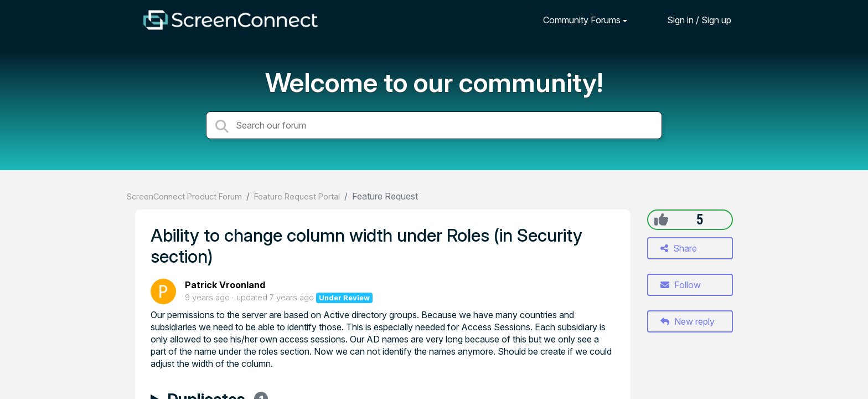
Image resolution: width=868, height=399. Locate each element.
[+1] (661, 219)
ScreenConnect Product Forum (184, 196)
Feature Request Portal (297, 196)
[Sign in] (691, 20)
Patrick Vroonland (225, 285)
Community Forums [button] (582, 20)
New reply (688, 321)
